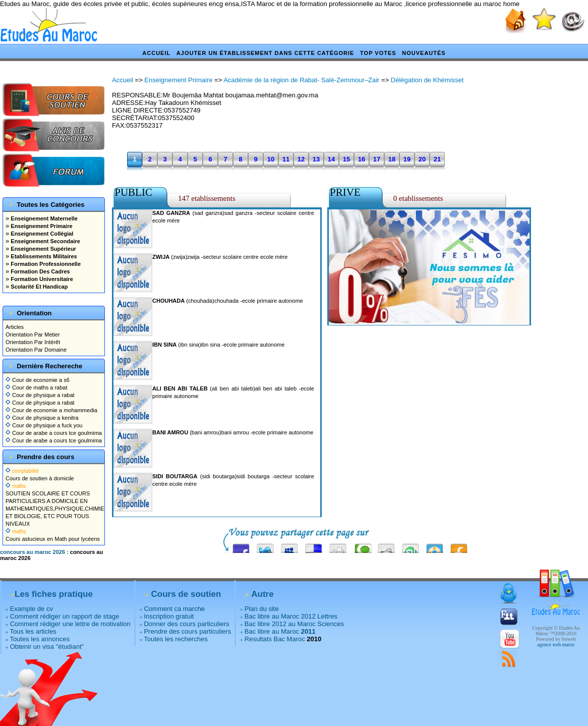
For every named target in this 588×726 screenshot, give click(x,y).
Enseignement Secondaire (45, 241)
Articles (15, 327)
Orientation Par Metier (33, 334)
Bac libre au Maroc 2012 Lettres (291, 616)
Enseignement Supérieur (43, 249)
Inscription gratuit (169, 616)
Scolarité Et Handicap (38, 287)
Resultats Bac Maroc (275, 639)
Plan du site (262, 609)
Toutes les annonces (40, 639)
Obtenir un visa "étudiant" (47, 647)
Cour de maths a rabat (37, 387)
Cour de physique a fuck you (44, 425)
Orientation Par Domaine (36, 350)
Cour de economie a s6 (38, 380)
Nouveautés (424, 53)
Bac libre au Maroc (280, 631)
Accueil (156, 53)
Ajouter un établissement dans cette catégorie (266, 53)
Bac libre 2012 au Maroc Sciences (294, 624)
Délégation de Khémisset (427, 80)
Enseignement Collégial (41, 234)
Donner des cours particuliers (186, 624)
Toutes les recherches (175, 639)
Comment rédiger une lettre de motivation (70, 624)
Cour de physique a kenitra (42, 418)
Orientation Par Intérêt (33, 342)
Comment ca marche (174, 609)
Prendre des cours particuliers (187, 631)
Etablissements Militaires (43, 256)
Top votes (378, 53)
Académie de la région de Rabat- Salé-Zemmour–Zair (301, 80)
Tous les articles (33, 631)
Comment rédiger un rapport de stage (65, 616)
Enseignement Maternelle (43, 218)
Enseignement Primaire (41, 226)
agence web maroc (556, 645)
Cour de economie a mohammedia (51, 410)
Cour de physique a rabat (40, 395)
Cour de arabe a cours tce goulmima (54, 433)
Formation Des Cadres (39, 271)
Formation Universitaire (41, 279)
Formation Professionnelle (45, 264)
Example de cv (32, 609)
